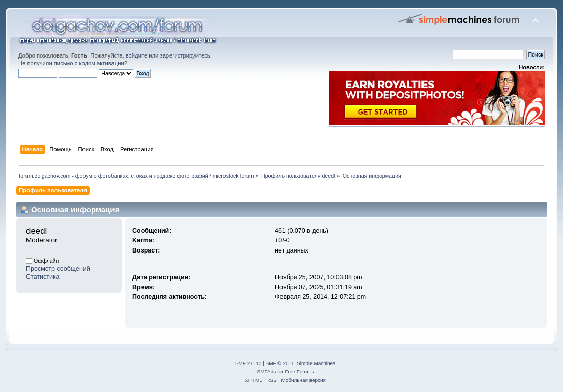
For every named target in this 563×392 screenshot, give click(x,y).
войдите (136, 55)
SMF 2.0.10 (248, 363)
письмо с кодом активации (89, 63)
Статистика (43, 277)
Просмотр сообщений (58, 269)
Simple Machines (316, 363)
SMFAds (267, 371)
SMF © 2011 (280, 363)
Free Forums (299, 371)
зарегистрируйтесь (185, 55)
